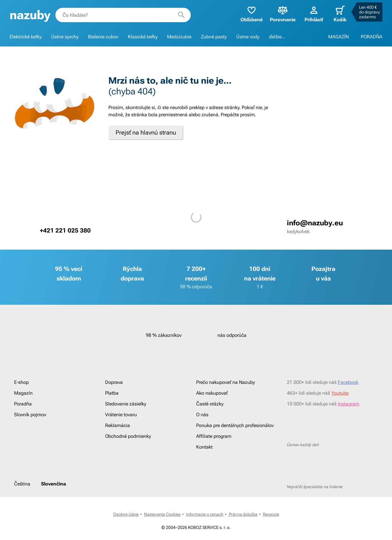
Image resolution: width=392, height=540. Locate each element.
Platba (112, 393)
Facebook (348, 382)
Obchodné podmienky (128, 436)
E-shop (21, 382)
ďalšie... (277, 37)
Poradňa (23, 404)
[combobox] (123, 15)
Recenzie (271, 514)
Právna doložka (243, 514)
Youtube (340, 393)
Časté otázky (210, 404)
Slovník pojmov (30, 415)
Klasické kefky (143, 37)
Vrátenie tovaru (121, 415)
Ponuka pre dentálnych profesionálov (235, 425)
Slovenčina (53, 484)
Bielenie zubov (103, 37)
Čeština (22, 484)
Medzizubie (179, 37)
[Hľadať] (181, 15)
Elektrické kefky (26, 37)
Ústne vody (248, 37)
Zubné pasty (214, 37)
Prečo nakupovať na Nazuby (225, 382)
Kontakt (204, 447)
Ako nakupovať (212, 393)
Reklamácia (118, 425)
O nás (202, 415)
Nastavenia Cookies (162, 514)
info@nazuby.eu (315, 223)
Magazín (23, 393)
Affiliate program (214, 436)
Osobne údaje (126, 514)
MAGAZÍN (339, 37)
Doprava (114, 382)
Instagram (349, 404)
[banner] (30, 15)
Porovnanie (283, 14)
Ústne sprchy (65, 37)
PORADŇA (372, 37)
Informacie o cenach (205, 514)
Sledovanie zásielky (126, 404)
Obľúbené (252, 14)
